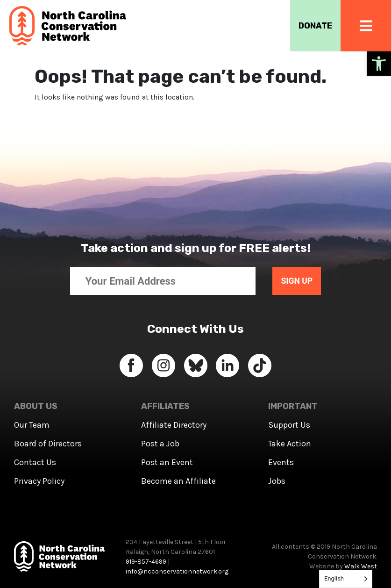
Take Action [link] (290, 444)
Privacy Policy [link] (39, 481)
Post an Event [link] (167, 462)
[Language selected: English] (346, 579)
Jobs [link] (277, 481)
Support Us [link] (289, 425)
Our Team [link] (32, 425)
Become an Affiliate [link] (178, 481)
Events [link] (281, 462)
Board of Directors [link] (48, 444)
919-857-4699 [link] (146, 562)
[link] (379, 64)
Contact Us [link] (35, 462)
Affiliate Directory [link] (174, 425)
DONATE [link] (314, 26)
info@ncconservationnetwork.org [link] (177, 571)
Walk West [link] (361, 566)
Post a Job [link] (160, 444)
